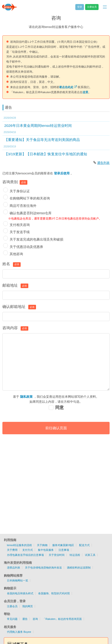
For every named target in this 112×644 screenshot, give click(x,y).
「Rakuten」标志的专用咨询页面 (62, 619)
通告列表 (103, 163)
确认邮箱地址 (14, 307)
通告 (25, 619)
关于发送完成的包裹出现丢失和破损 (36, 239)
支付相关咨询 (20, 225)
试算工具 (90, 555)
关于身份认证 (20, 191)
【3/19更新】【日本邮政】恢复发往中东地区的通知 (46, 154)
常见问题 (12, 619)
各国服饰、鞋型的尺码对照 (54, 593)
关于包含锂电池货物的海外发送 (43, 568)
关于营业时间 (57, 555)
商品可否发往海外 (23, 206)
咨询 (35, 619)
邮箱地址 (10, 285)
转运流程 (75, 555)
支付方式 (28, 550)
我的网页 (28, 606)
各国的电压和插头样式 (20, 593)
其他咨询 (16, 254)
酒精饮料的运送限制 (79, 568)
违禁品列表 (14, 568)
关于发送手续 (20, 232)
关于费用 (12, 550)
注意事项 (64, 550)
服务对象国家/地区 (63, 545)
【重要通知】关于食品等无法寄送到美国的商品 (42, 140)
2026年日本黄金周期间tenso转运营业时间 (38, 126)
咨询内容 (10, 328)
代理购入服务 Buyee (19, 632)
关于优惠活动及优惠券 (26, 247)
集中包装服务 (46, 550)
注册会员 (12, 606)
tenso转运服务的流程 (19, 545)
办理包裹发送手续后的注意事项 (25, 555)
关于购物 (42, 545)
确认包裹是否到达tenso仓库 (31, 213)
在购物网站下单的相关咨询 (30, 198)
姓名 (6, 264)
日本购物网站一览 (18, 580)
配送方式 (84, 545)
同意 (59, 408)
